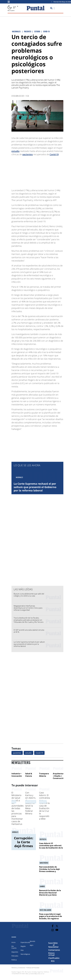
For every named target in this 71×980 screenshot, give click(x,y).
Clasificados (54, 958)
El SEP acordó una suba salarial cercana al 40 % (29, 631)
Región (23, 946)
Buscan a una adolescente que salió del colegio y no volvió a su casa (29, 595)
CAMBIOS (42, 886)
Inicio (13, 942)
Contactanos (54, 950)
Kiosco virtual (51, 954)
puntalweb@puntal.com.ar (37, 974)
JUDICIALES (15, 832)
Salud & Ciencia (29, 775)
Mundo (32, 941)
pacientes (28, 154)
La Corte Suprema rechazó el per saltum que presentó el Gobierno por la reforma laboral (35, 487)
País (22, 950)
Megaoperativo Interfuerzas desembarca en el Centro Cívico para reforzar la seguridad (28, 608)
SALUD (14, 802)
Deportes (15, 952)
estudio (15, 151)
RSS (53, 961)
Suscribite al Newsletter (53, 945)
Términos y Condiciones (18, 968)
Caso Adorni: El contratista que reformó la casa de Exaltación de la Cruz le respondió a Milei (45, 806)
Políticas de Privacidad (33, 968)
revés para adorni (45, 910)
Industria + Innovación (17, 775)
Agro (32, 945)
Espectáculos (25, 942)
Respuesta (43, 802)
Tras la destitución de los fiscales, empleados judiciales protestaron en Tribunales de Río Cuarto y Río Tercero (29, 620)
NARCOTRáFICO (44, 863)
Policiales (15, 956)
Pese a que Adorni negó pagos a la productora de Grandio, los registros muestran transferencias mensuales (51, 918)
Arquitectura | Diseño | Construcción (59, 776)
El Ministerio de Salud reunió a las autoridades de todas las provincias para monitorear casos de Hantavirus (17, 808)
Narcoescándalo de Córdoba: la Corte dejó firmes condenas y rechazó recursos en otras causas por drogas (51, 871)
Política (14, 960)
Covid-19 (54, 154)
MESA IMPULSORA (31, 802)
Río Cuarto (14, 947)
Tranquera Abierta (44, 775)
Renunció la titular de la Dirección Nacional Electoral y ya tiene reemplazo (50, 894)
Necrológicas (25, 954)
